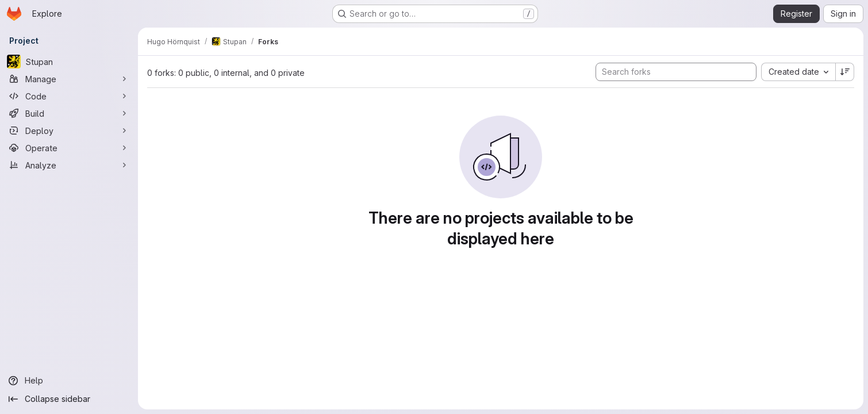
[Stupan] (69, 62)
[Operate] (69, 148)
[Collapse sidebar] (69, 399)
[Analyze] (69, 165)
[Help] (69, 381)
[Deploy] (69, 131)
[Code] (69, 96)
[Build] (69, 113)
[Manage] (69, 79)
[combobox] (798, 72)
